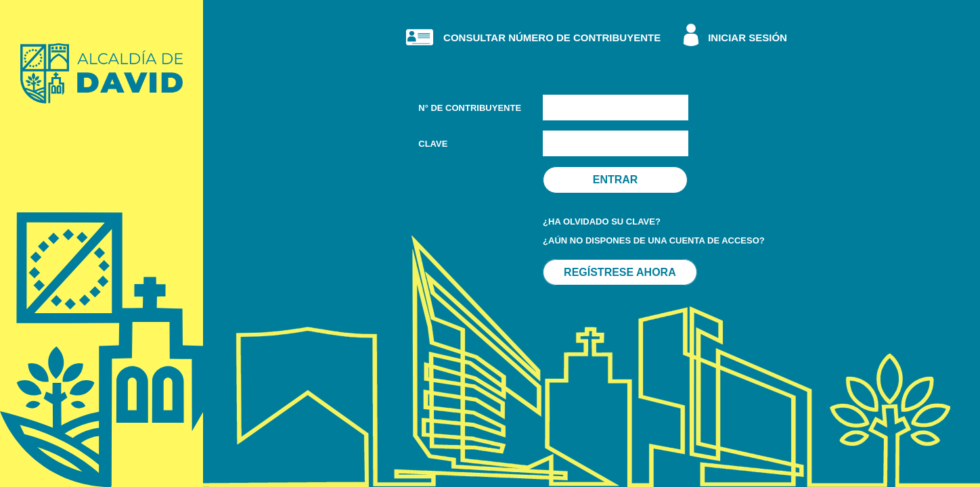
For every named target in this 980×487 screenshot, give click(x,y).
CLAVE (433, 144)
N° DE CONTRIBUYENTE (470, 108)
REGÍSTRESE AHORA (620, 272)
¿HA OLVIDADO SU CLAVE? (602, 222)
